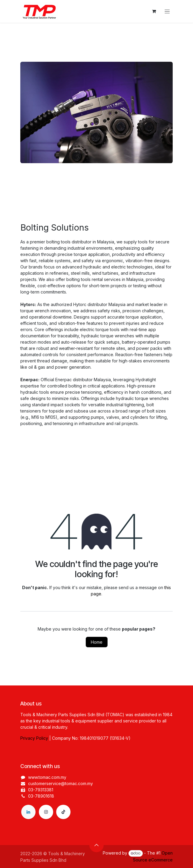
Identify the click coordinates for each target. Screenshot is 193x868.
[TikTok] (63, 812)
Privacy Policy (34, 738)
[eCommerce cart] (154, 11)
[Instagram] (46, 812)
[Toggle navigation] (167, 11)
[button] (96, 845)
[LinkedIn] (28, 812)
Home (97, 642)
